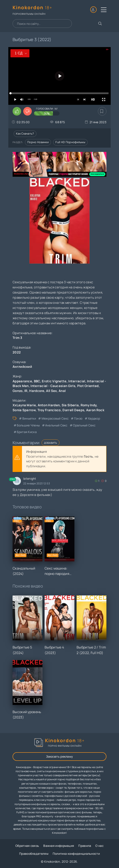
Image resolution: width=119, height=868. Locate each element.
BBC (37, 381)
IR (26, 391)
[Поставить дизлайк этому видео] (28, 111)
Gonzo (18, 391)
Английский (22, 367)
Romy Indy (89, 405)
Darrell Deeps (73, 410)
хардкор (94, 418)
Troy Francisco (49, 410)
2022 (17, 352)
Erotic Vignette (54, 381)
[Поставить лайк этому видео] (17, 111)
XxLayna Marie (24, 405)
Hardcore (37, 391)
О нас (99, 846)
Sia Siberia (70, 405)
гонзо (78, 418)
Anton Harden (49, 405)
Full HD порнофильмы (70, 142)
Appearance (22, 381)
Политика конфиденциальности (76, 854)
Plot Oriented (88, 386)
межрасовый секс (55, 418)
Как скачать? (25, 134)
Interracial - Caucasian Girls (53, 386)
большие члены (28, 425)
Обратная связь (27, 846)
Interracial (77, 381)
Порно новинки (38, 142)
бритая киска (27, 432)
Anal (62, 391)
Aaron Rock (95, 410)
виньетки (29, 418)
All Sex (51, 391)
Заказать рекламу (60, 756)
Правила (85, 846)
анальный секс (56, 425)
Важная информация (59, 846)
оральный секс (84, 425)
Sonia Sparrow (24, 410)
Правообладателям (34, 854)
